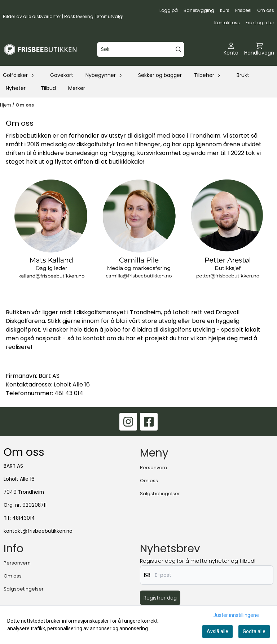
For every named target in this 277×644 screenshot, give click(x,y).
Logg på (169, 10)
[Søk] (140, 49)
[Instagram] (128, 422)
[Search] (179, 49)
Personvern (153, 468)
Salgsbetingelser (160, 494)
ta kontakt (90, 338)
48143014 (24, 518)
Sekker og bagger (160, 75)
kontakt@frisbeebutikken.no (38, 531)
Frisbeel (243, 10)
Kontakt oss (227, 23)
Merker (77, 88)
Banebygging (199, 10)
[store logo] (40, 49)
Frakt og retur (260, 23)
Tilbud (48, 88)
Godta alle (254, 631)
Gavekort (62, 75)
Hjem (6, 105)
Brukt (243, 75)
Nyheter (16, 88)
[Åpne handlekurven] (259, 49)
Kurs (225, 10)
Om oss (266, 10)
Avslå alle (217, 631)
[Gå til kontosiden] (231, 49)
